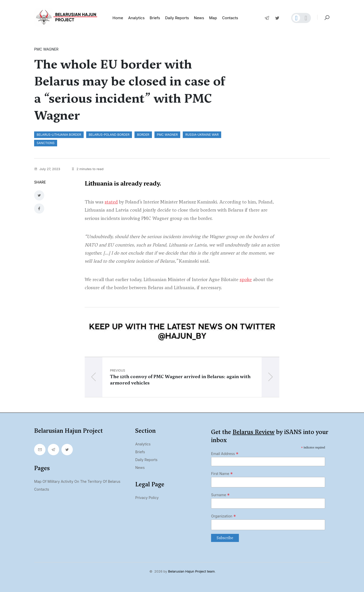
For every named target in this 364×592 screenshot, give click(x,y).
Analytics (136, 18)
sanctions (46, 143)
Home (118, 18)
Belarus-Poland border (109, 135)
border (143, 135)
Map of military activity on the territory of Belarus (77, 481)
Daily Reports (146, 459)
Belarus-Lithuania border (59, 135)
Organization (224, 516)
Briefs (155, 18)
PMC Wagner (167, 135)
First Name (222, 473)
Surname (220, 494)
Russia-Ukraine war (202, 135)
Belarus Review (254, 431)
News (199, 18)
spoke (246, 279)
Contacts (230, 18)
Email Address (225, 453)
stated (111, 201)
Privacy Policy (147, 497)
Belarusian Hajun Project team (191, 571)
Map (213, 18)
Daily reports (177, 18)
